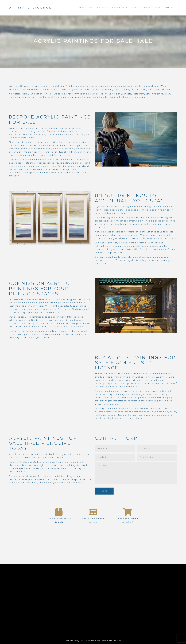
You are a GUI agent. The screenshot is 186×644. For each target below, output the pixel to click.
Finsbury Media (90, 641)
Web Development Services (109, 641)
